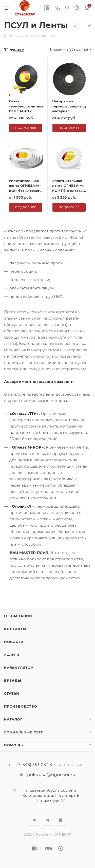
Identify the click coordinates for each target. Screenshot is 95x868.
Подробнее (26, 128)
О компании (18, 616)
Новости (14, 642)
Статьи (12, 693)
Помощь (14, 745)
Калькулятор (19, 668)
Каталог (13, 719)
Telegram (48, 820)
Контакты (15, 629)
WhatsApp (47, 8)
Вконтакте (35, 820)
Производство (21, 706)
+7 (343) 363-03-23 (34, 765)
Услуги (12, 655)
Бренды (13, 680)
